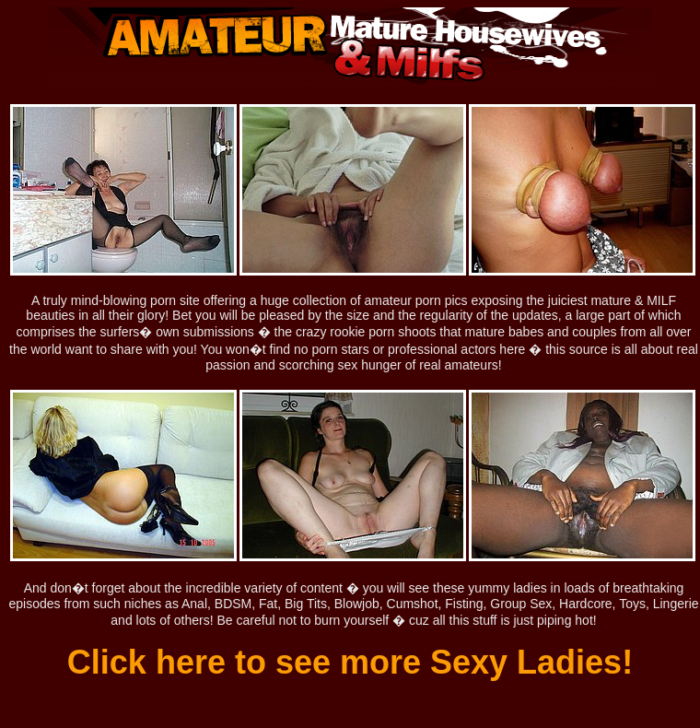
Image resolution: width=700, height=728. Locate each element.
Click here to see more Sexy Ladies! (350, 662)
